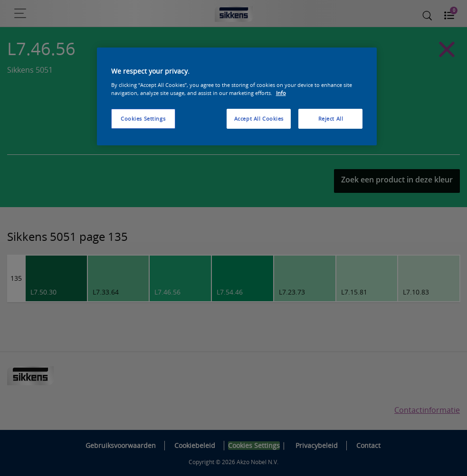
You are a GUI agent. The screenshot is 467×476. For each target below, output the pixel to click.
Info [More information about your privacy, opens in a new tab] (281, 93)
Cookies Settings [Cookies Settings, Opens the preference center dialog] (143, 119)
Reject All (331, 119)
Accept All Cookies (259, 119)
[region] (237, 96)
